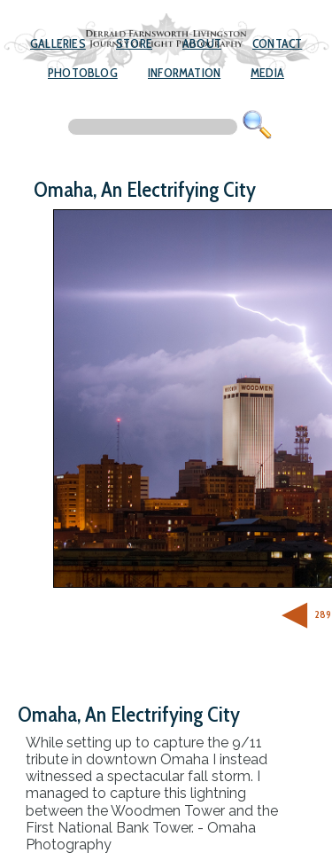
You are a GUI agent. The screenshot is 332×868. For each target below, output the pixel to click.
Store (134, 43)
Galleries (58, 43)
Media (267, 73)
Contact (277, 43)
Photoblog (83, 73)
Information (184, 73)
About (202, 43)
